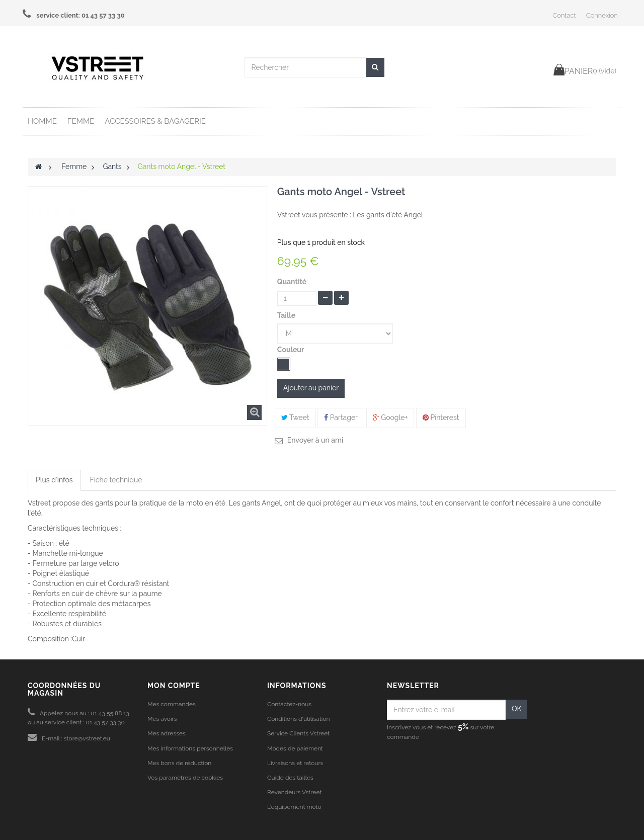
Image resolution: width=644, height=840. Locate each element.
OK (517, 709)
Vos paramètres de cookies (185, 778)
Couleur (292, 350)
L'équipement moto (294, 807)
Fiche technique (116, 480)
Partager (341, 417)
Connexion (602, 15)
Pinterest (441, 417)
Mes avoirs (162, 719)
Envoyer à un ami (315, 440)
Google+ (390, 417)
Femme (81, 121)
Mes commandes (172, 704)
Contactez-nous (289, 704)
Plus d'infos (54, 480)
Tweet (295, 417)
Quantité (292, 282)
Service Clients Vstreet (298, 733)
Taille (287, 315)
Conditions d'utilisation (299, 719)
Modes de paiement (295, 748)
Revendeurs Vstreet (294, 792)
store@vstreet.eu (87, 738)
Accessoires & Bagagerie (155, 121)
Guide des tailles (290, 778)
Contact (564, 15)
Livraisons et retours (295, 763)
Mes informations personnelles (190, 748)
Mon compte (174, 686)
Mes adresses (167, 733)
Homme (42, 121)
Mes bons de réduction (179, 763)
